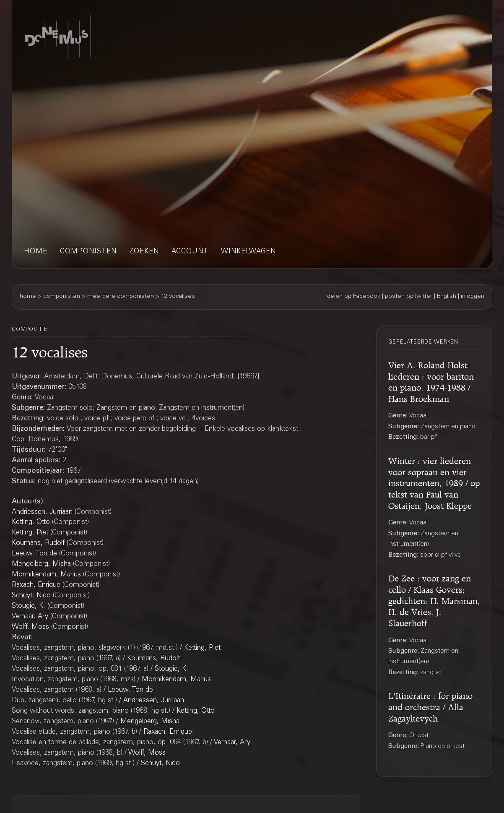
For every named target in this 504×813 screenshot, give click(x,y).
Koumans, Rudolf (38, 543)
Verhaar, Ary (30, 617)
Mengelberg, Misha (41, 564)
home (36, 252)
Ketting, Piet (30, 533)
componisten (88, 252)
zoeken (144, 252)
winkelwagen (248, 252)
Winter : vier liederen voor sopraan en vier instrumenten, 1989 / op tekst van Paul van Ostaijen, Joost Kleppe (434, 482)
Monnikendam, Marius (46, 575)
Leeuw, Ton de (34, 554)
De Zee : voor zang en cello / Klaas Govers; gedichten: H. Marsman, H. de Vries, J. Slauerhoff (434, 599)
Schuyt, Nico (31, 596)
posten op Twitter (409, 297)
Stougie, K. (29, 606)
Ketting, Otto (31, 522)
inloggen (473, 297)
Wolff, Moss (30, 627)
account (190, 252)
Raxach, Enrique (36, 585)
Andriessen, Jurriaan (42, 512)
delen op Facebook (354, 297)
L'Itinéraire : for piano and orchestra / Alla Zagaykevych (430, 706)
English (447, 297)
